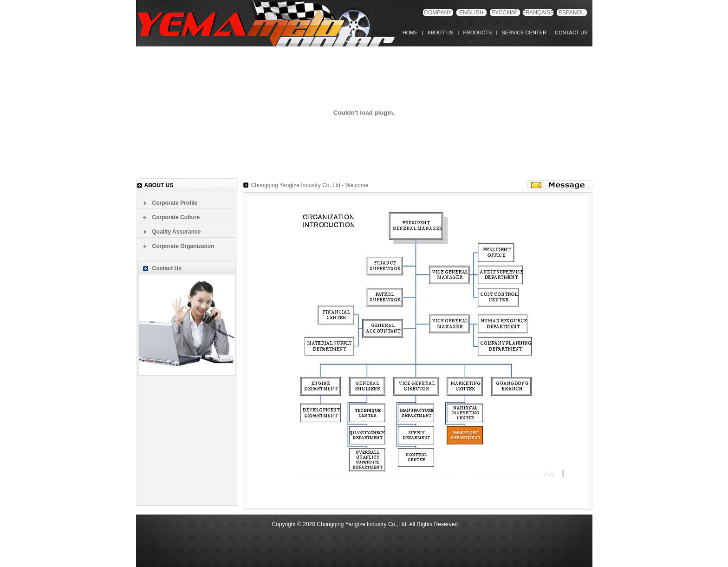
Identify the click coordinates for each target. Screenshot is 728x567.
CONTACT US (570, 33)
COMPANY (438, 13)
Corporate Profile (175, 203)
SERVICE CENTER (523, 33)
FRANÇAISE (538, 13)
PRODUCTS (476, 33)
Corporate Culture (176, 217)
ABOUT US (440, 33)
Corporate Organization (183, 246)
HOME (412, 33)
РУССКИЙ (504, 13)
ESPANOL (572, 13)
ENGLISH (471, 13)
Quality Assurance (177, 232)
